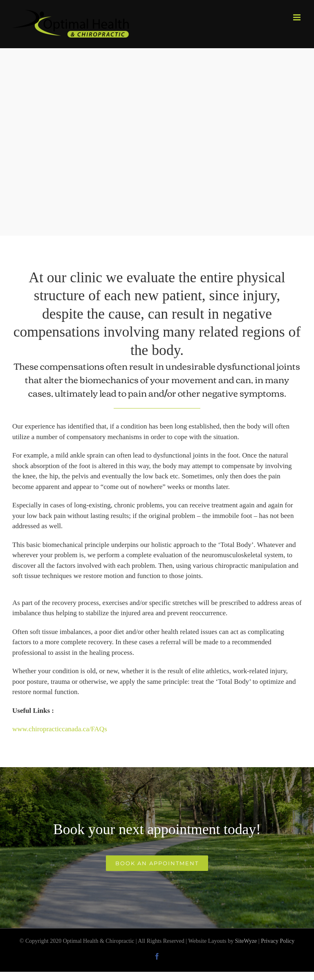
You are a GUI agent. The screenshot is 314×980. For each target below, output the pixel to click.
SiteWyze (246, 941)
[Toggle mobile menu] (297, 17)
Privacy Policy (278, 941)
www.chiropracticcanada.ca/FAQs (60, 729)
